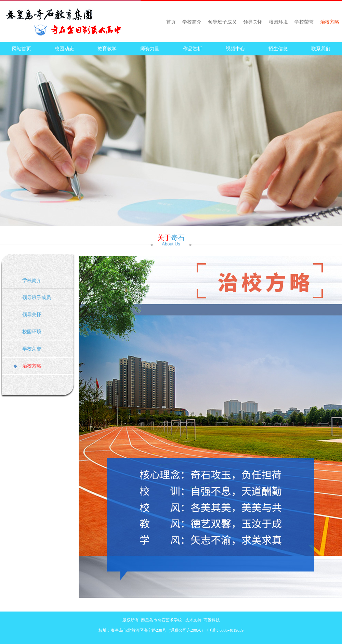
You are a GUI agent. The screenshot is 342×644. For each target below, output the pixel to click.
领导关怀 (253, 22)
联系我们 (321, 49)
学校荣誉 (304, 22)
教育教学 (107, 49)
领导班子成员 (222, 22)
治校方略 (330, 22)
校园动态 (64, 49)
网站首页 (22, 49)
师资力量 (150, 49)
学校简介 (192, 22)
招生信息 (278, 49)
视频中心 (235, 49)
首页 (171, 22)
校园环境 (278, 22)
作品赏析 (193, 49)
